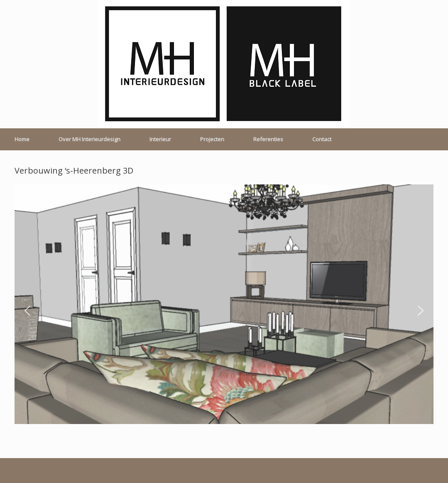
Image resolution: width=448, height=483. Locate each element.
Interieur (160, 139)
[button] (27, 311)
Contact (322, 139)
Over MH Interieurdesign (89, 139)
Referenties (268, 139)
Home (22, 139)
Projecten (212, 139)
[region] (224, 311)
